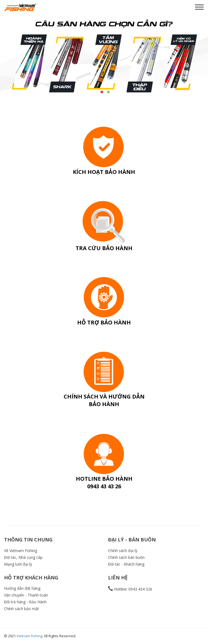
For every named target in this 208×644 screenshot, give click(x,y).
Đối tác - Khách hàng (126, 564)
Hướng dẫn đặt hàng (22, 588)
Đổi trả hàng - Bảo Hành (25, 602)
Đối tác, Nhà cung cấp (23, 557)
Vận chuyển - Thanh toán (26, 595)
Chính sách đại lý (123, 551)
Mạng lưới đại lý (18, 564)
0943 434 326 (140, 589)
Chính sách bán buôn (126, 557)
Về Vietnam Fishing (21, 551)
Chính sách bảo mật (22, 609)
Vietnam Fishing (29, 636)
